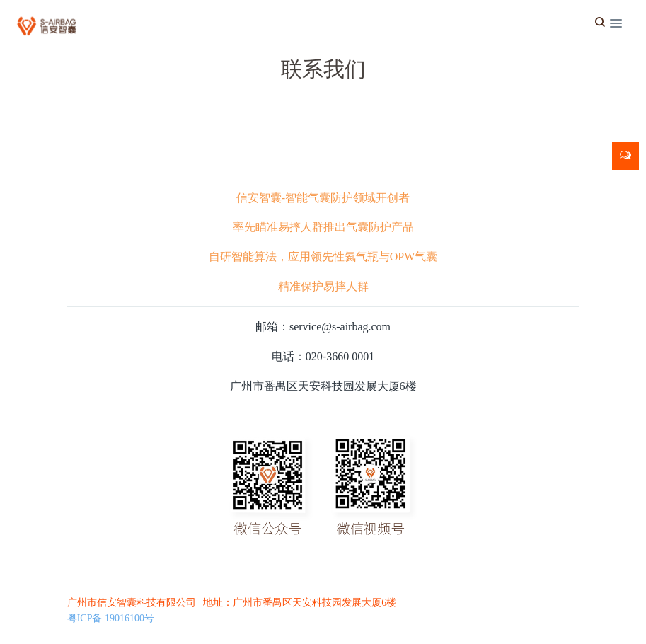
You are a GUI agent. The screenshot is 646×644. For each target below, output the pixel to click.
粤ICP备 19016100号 (111, 618)
